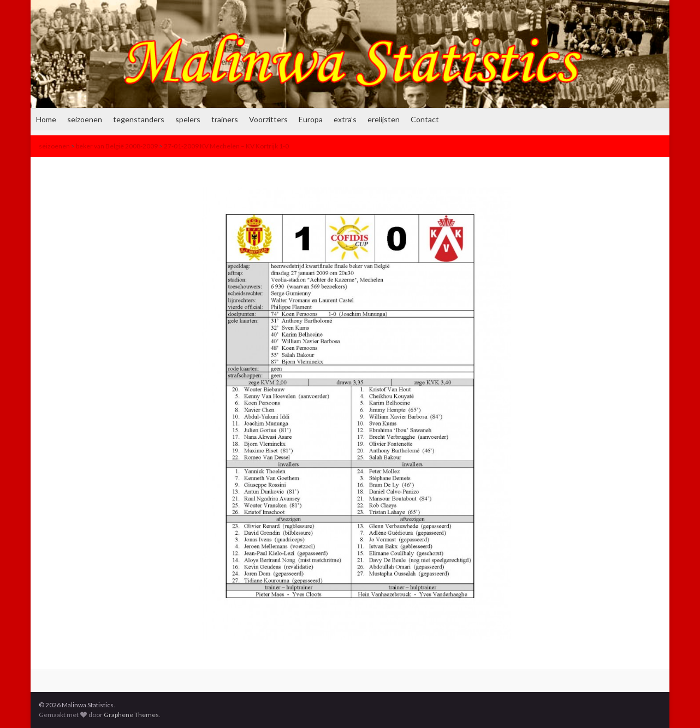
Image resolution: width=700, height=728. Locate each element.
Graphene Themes (131, 715)
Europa (311, 119)
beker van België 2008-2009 (117, 146)
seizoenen (85, 119)
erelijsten (384, 119)
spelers (188, 119)
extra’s (345, 119)
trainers (225, 119)
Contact (425, 119)
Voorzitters (268, 119)
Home (46, 119)
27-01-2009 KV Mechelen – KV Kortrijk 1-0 (226, 146)
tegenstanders (139, 119)
